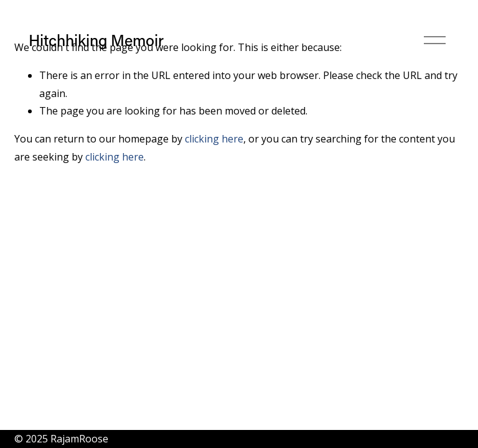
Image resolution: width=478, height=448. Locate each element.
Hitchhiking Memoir (96, 40)
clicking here (214, 139)
